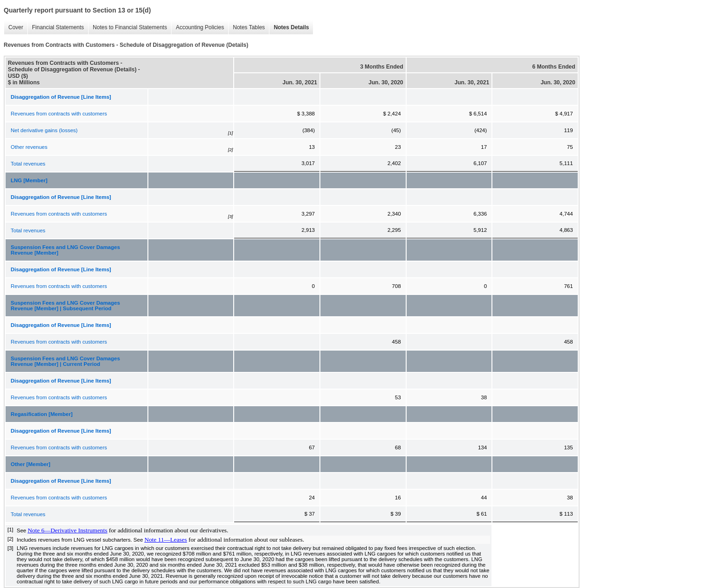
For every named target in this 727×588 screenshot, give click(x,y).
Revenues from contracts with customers (59, 114)
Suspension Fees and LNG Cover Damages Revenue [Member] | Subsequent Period (65, 306)
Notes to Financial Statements (130, 27)
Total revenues (28, 164)
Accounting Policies (200, 27)
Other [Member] (31, 464)
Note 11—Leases (166, 540)
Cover (16, 27)
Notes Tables (249, 27)
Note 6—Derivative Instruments (68, 530)
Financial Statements (58, 27)
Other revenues (29, 147)
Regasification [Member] (42, 414)
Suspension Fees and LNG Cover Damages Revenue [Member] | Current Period (65, 361)
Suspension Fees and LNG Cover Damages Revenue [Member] (65, 250)
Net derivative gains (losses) (44, 130)
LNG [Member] (29, 180)
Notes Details (291, 27)
